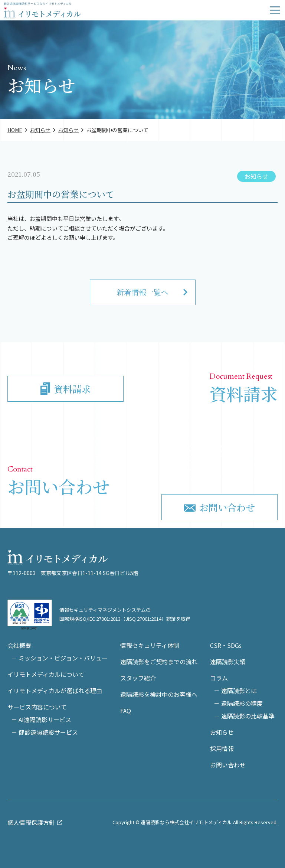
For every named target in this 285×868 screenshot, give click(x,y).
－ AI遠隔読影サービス (41, 719)
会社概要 (19, 645)
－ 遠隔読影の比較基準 (244, 716)
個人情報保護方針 (31, 822)
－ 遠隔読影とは (235, 691)
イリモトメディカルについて (46, 674)
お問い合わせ (228, 765)
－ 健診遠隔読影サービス (45, 732)
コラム (219, 678)
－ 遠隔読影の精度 (238, 703)
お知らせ (256, 176)
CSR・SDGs (226, 645)
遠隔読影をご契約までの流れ (159, 662)
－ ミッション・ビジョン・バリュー (59, 658)
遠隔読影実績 (228, 662)
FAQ (126, 711)
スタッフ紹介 (138, 678)
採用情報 (222, 748)
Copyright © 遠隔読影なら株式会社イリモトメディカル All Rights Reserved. (195, 822)
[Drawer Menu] (275, 10)
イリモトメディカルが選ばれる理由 (55, 691)
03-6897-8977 (209, 458)
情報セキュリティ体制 (150, 645)
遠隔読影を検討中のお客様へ (159, 694)
